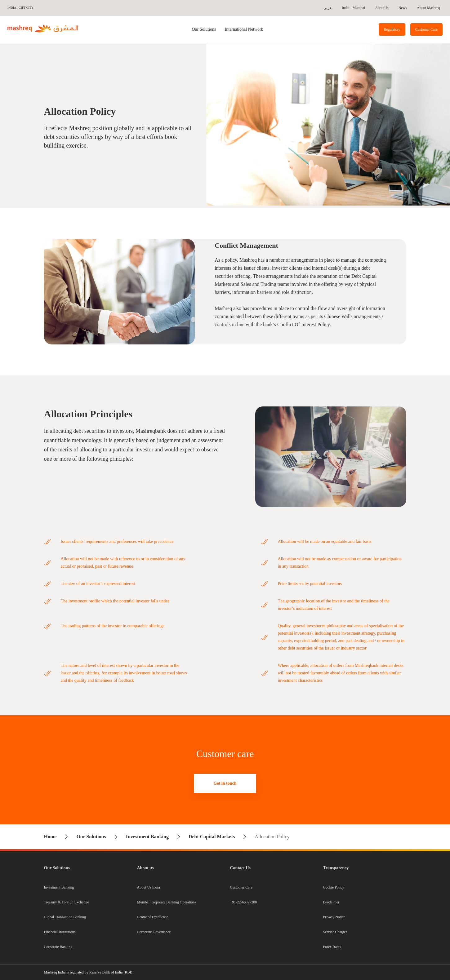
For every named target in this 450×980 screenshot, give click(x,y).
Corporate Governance (154, 932)
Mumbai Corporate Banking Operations (167, 902)
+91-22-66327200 (244, 902)
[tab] (204, 29)
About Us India (149, 887)
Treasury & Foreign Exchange (67, 902)
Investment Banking (59, 887)
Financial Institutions (60, 932)
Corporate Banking (58, 947)
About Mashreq (428, 8)
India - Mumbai (353, 8)
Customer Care (241, 887)
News (403, 8)
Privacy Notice (334, 917)
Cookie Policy (334, 887)
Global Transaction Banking (65, 917)
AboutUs (382, 8)
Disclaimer (331, 902)
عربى (328, 8)
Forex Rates (332, 947)
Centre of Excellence (153, 917)
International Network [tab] (244, 29)
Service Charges (335, 932)
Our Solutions (204, 29)
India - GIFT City (20, 8)
